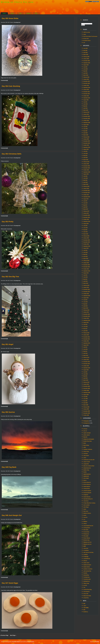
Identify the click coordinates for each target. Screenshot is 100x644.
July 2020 (85, 127)
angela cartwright (87, 433)
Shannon (85, 561)
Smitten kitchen (87, 567)
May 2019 (85, 156)
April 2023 (85, 73)
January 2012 (86, 335)
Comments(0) (4, 80)
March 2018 (86, 184)
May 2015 (85, 254)
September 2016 (87, 221)
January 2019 (86, 164)
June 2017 (85, 203)
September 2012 (87, 320)
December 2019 (87, 141)
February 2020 (86, 137)
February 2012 (86, 333)
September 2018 (87, 172)
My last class (86, 39)
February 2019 (86, 162)
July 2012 (85, 324)
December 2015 (87, 240)
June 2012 (85, 327)
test (84, 43)
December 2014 (87, 265)
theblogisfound (87, 581)
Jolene (85, 509)
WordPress (86, 612)
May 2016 (85, 230)
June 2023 (85, 69)
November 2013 (87, 292)
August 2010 (86, 370)
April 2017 (85, 207)
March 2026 (86, 55)
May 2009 (85, 401)
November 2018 (87, 168)
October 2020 (86, 121)
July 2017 (85, 201)
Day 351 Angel (8, 344)
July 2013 (85, 300)
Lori (84, 520)
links (36, 13)
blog (20, 13)
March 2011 (86, 355)
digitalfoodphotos (87, 474)
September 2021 (87, 98)
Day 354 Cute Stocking (11, 86)
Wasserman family (87, 596)
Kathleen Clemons (87, 513)
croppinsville (86, 464)
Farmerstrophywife (87, 493)
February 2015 (86, 261)
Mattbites (85, 522)
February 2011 (86, 357)
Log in (85, 606)
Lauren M (85, 517)
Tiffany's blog (86, 583)
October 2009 (86, 390)
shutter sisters (86, 563)
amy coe (85, 431)
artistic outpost (87, 435)
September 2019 (87, 147)
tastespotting (86, 575)
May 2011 (85, 351)
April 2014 (85, 281)
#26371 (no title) (87, 32)
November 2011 (87, 339)
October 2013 (86, 294)
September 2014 (87, 271)
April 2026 (85, 52)
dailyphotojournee (87, 468)
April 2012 (85, 331)
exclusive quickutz (87, 491)
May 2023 (85, 71)
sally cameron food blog (88, 552)
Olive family (86, 530)
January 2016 (86, 238)
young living (86, 598)
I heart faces (86, 501)
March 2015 (86, 259)
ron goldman (86, 550)
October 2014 (86, 269)
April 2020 (85, 133)
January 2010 (86, 384)
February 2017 (86, 211)
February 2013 (86, 310)
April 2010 (85, 378)
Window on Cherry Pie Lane (17, 2)
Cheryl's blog (86, 451)
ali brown (85, 429)
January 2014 (86, 287)
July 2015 (85, 250)
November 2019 (87, 143)
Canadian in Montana (88, 449)
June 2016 (85, 228)
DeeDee (85, 472)
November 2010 (87, 364)
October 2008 (86, 415)
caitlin (85, 447)
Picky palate (86, 536)
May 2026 (85, 50)
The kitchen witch (87, 579)
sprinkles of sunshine (88, 569)
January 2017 (86, 213)
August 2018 (86, 174)
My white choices (87, 41)
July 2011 (85, 347)
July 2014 (85, 275)
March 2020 (86, 135)
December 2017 (87, 191)
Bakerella (85, 437)
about (12, 13)
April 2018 (85, 182)
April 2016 (85, 232)
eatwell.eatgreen (87, 487)
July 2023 (85, 67)
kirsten (85, 515)
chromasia (86, 454)
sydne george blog (87, 571)
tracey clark (86, 594)
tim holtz (85, 585)
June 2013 (85, 302)
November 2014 (87, 267)
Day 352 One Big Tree (10, 277)
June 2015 (85, 252)
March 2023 (86, 75)
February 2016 (86, 236)
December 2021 (87, 92)
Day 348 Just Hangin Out (12, 515)
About (85, 34)
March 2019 (86, 160)
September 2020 (87, 123)
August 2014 (86, 273)
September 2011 (87, 343)
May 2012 (85, 329)
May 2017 (85, 205)
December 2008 (87, 411)
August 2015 (86, 248)
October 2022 (86, 85)
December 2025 (87, 61)
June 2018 (85, 178)
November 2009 (87, 388)
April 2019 (85, 158)
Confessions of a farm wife (89, 460)
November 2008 (87, 413)
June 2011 (85, 349)
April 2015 (85, 257)
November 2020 (87, 118)
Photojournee (86, 534)
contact (28, 13)
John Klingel (86, 507)
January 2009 (86, 409)
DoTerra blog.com (87, 482)
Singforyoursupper (87, 565)
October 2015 (86, 244)
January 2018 (86, 189)
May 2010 (85, 376)
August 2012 (86, 322)
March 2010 (86, 380)
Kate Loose (86, 511)
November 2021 (87, 94)
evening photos (87, 489)
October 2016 (86, 219)
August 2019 (86, 149)
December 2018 (87, 166)
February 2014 (86, 285)
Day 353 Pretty (8, 222)
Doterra (85, 480)
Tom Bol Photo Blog (88, 590)
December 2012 (87, 314)
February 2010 (86, 382)
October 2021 (86, 96)
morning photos (87, 528)
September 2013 (87, 296)
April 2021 (85, 108)
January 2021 (86, 114)
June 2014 (85, 277)
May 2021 (85, 106)
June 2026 (85, 48)
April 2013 (85, 306)
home (4, 13)
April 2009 (85, 403)
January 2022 (86, 90)
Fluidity (97, 642)
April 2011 (85, 353)
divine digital (86, 478)
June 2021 (85, 104)
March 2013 (86, 308)
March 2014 (86, 283)
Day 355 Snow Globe (10, 18)
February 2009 (86, 407)
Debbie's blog (86, 470)
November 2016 (87, 217)
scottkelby (86, 555)
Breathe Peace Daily (88, 441)
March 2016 (86, 234)
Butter (85, 443)
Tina (84, 587)
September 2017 (87, 197)
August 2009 (86, 395)
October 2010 (86, 366)
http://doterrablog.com (88, 499)
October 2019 (86, 145)
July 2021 (85, 102)
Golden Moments (87, 497)
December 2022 (87, 81)
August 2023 (86, 65)
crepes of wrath (87, 462)
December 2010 (87, 362)
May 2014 (85, 279)
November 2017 (87, 193)
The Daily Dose (86, 577)
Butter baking (86, 445)
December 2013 (87, 289)
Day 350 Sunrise (8, 412)
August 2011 (86, 345)
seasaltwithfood (87, 559)
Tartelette (85, 573)
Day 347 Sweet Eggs (10, 583)
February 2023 (86, 77)
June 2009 (85, 399)
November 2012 (87, 316)
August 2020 (86, 125)
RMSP (85, 546)
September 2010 (87, 368)
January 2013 (86, 312)
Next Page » (13, 635)
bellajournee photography (89, 439)
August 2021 (86, 100)
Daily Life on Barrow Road (89, 466)
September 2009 (87, 393)
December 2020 (87, 116)
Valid (86, 608)
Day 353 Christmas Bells (12, 154)
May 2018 (85, 180)
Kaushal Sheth (16, 642)
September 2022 (87, 88)
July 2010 (85, 372)
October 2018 (86, 170)
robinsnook (86, 548)
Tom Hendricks (86, 592)
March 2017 (86, 209)
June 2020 (85, 129)
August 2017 (86, 199)
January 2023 (86, 79)
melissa (85, 524)
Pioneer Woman (87, 538)
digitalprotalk (86, 476)
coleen (85, 458)
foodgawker (86, 495)
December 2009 (87, 386)
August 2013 (86, 298)
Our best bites (86, 532)
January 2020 (86, 139)
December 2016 (87, 215)
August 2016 (86, 224)
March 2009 (86, 405)
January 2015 (86, 263)
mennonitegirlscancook (88, 526)
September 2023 (87, 63)
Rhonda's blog (86, 540)
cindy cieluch (86, 456)
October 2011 (86, 341)
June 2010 (85, 374)
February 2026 (86, 57)
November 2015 (87, 242)
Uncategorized (17, 22)
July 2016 (85, 226)
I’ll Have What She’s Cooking (89, 503)
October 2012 (86, 318)
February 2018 (86, 186)
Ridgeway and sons (87, 542)
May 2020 (85, 131)
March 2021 (86, 110)
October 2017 (86, 195)
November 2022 (87, 83)
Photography (86, 421)
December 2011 (87, 337)
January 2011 (86, 360)
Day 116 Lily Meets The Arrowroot (90, 36)
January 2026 (86, 59)
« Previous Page (4, 635)
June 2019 (85, 154)
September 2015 (87, 246)
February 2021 (86, 112)
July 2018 (85, 176)
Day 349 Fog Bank (9, 467)
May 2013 (85, 304)
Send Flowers (31, 642)
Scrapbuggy (86, 557)
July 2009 (85, 397)
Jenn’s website (86, 505)
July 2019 (85, 151)
